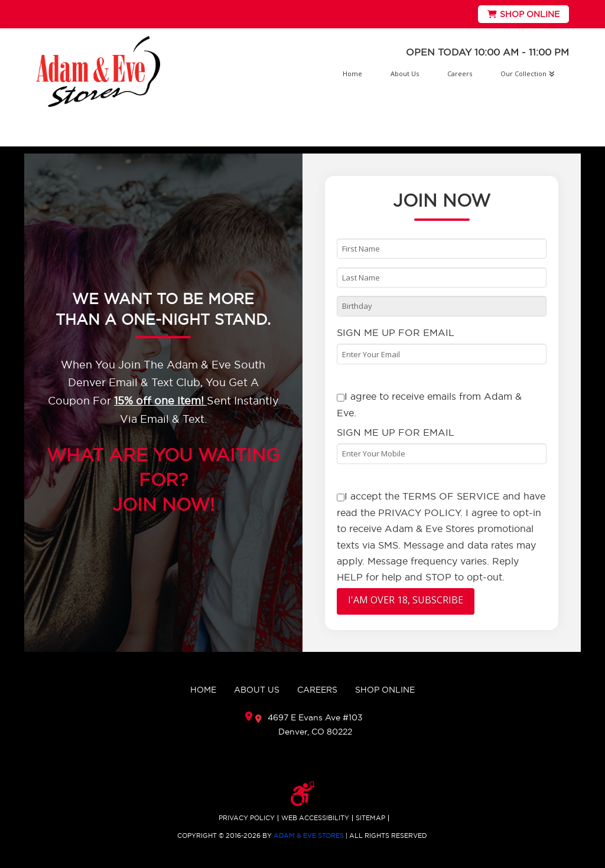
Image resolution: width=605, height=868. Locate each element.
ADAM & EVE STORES (309, 836)
